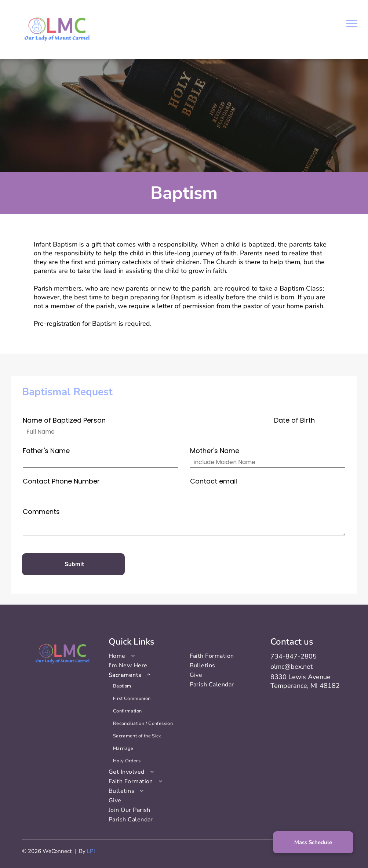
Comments (41, 512)
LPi (91, 851)
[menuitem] (144, 656)
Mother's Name (215, 451)
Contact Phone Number (61, 481)
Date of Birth (294, 420)
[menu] (352, 23)
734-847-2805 (294, 656)
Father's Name (46, 451)
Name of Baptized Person (64, 420)
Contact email (214, 481)
